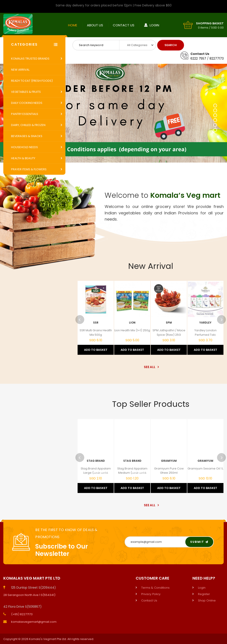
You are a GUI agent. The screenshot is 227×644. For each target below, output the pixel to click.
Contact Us (124, 25)
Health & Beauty (23, 158)
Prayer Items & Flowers (29, 169)
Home (73, 25)
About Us (95, 25)
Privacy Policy (151, 594)
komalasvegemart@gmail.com (34, 622)
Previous (80, 320)
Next (221, 320)
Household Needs (24, 147)
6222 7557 (198, 58)
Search (171, 45)
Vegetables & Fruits (26, 92)
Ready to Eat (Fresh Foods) (32, 81)
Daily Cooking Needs (27, 103)
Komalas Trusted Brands (30, 59)
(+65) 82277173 (22, 614)
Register (204, 594)
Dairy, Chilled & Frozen (28, 125)
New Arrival (20, 70)
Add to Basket (96, 350)
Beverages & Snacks (27, 136)
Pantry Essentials (25, 114)
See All (151, 367)
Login (154, 25)
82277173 (217, 58)
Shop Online (207, 600)
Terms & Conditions (155, 588)
